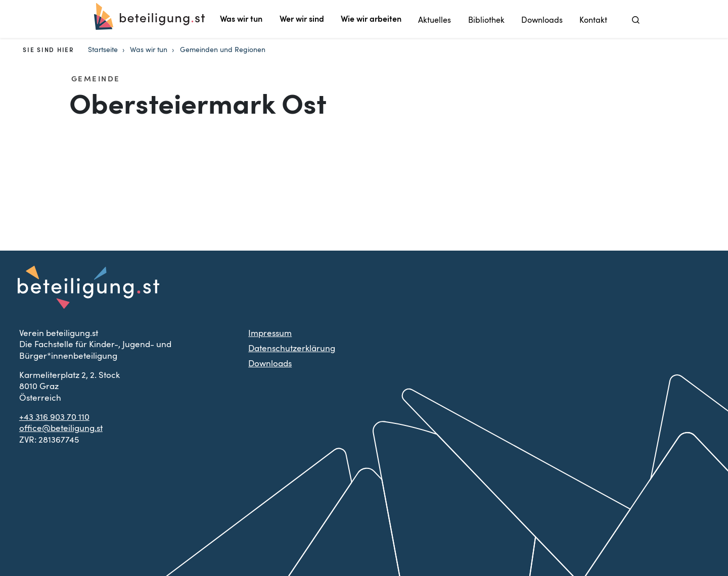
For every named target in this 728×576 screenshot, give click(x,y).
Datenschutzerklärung (292, 348)
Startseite (103, 50)
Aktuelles (435, 20)
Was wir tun (241, 19)
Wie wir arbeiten (371, 19)
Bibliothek (486, 20)
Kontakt (593, 20)
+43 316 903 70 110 (54, 417)
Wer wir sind (302, 19)
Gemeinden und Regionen (223, 50)
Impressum (270, 333)
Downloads (542, 20)
